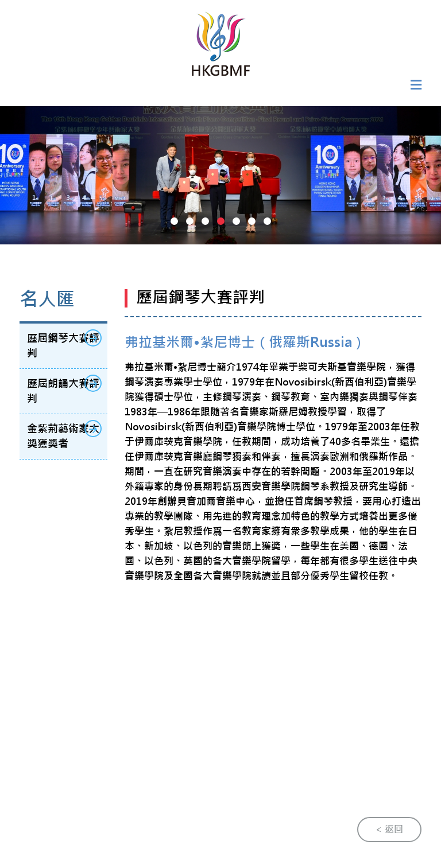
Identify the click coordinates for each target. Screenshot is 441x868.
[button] (174, 221)
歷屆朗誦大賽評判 (64, 390)
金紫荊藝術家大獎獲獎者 (64, 435)
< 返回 (389, 829)
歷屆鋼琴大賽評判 (64, 345)
